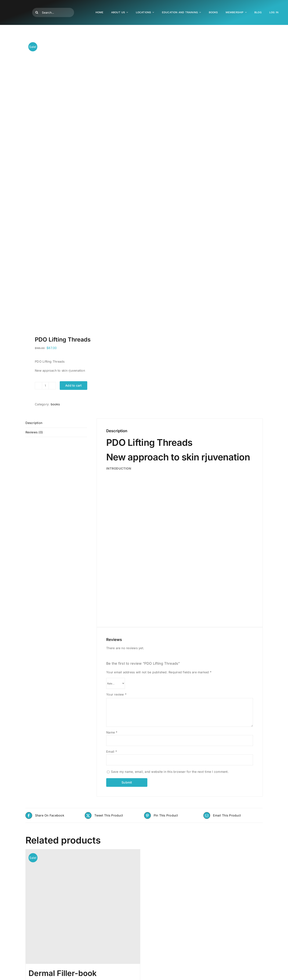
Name (112, 732)
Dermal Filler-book (63, 973)
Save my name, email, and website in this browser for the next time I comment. (170, 772)
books (55, 404)
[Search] (37, 12)
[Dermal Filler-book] (83, 907)
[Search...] (53, 12)
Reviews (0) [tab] (34, 432)
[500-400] (20, 3)
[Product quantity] (45, 386)
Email (112, 752)
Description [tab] (34, 423)
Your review (116, 694)
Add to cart (73, 385)
